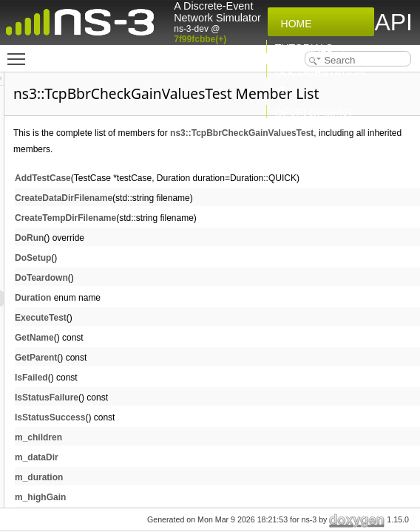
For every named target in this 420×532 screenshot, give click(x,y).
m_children (223, 474)
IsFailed (216, 415)
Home (294, 24)
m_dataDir (221, 494)
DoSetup (218, 295)
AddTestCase (228, 215)
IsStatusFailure (231, 434)
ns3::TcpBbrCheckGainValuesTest (270, 170)
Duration (218, 335)
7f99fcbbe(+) (200, 39)
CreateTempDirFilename (250, 255)
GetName (219, 375)
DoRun (214, 275)
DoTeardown (226, 315)
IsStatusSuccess (235, 454)
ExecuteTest (226, 355)
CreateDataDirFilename (248, 235)
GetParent (221, 395)
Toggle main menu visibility (20, 52)
